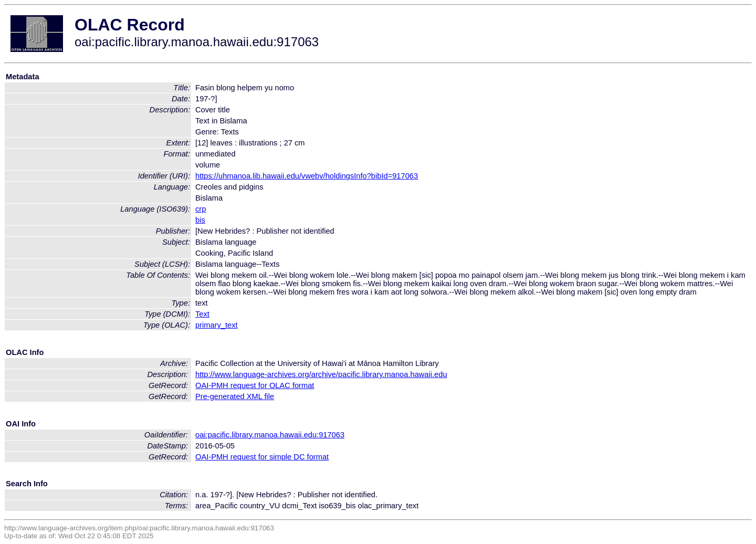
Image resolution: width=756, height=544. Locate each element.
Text (202, 314)
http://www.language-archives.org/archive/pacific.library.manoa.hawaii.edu (321, 374)
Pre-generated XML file (235, 396)
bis (200, 220)
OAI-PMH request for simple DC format (262, 457)
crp (201, 209)
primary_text (217, 325)
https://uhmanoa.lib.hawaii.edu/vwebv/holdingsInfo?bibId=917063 (307, 176)
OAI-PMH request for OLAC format (255, 385)
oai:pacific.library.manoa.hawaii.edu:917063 (270, 435)
